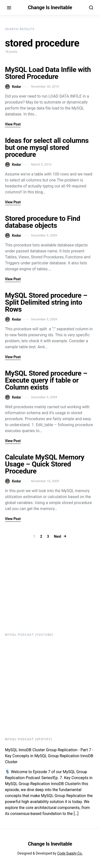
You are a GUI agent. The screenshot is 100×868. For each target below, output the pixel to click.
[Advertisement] (36, 585)
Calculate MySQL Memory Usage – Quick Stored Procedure (45, 464)
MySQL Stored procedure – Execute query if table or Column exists (46, 380)
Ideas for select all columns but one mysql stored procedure (47, 147)
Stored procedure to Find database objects (43, 222)
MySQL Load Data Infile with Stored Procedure (48, 73)
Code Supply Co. (70, 853)
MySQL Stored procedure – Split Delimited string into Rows (46, 302)
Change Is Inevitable (50, 7)
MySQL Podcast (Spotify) (29, 739)
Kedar (13, 87)
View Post (13, 124)
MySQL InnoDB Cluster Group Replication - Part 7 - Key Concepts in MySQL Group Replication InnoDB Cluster (49, 756)
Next (58, 536)
